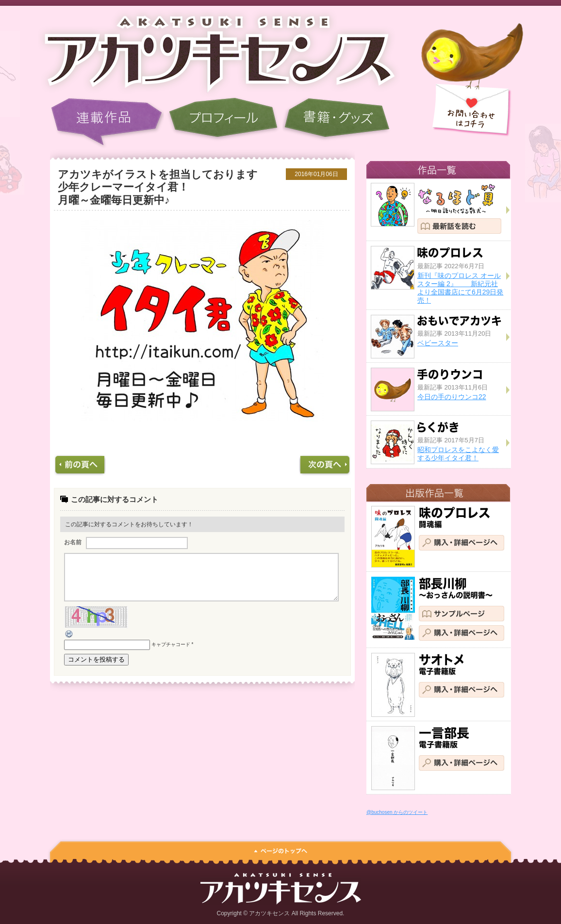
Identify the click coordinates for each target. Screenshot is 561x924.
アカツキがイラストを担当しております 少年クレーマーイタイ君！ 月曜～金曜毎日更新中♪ (177, 187)
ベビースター (438, 343)
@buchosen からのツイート (397, 812)
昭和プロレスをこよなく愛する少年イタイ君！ (458, 454)
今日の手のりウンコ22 (452, 397)
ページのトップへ (280, 849)
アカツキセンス (213, 51)
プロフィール (223, 122)
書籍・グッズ (337, 122)
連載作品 (107, 122)
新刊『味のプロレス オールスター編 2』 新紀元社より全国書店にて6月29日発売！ (460, 288)
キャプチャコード (171, 653)
